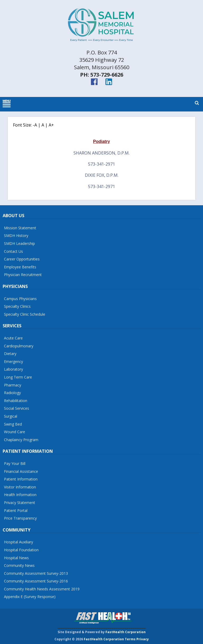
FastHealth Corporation (126, 632)
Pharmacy (13, 385)
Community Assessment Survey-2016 (36, 581)
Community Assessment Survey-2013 (36, 573)
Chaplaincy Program (21, 440)
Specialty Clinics (17, 306)
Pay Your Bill (15, 463)
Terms (130, 639)
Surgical (11, 416)
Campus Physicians (20, 299)
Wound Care (15, 432)
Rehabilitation (16, 401)
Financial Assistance (21, 471)
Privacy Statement (20, 503)
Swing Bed (13, 424)
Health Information (20, 495)
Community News (19, 565)
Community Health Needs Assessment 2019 (42, 589)
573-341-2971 (101, 164)
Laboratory (13, 369)
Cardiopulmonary (19, 346)
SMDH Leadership (19, 243)
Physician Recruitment (23, 275)
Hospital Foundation (21, 550)
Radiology (12, 393)
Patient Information (21, 479)
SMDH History (16, 235)
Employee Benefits (20, 267)
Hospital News (16, 558)
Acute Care (13, 338)
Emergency (13, 361)
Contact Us (13, 251)
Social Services (17, 408)
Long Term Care (18, 377)
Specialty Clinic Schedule (25, 314)
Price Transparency (20, 518)
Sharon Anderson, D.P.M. (101, 153)
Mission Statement (20, 228)
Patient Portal (16, 510)
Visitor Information (20, 487)
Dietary (10, 354)
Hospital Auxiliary (19, 542)
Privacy (143, 639)
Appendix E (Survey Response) (30, 597)
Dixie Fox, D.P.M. (102, 175)
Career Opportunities (22, 259)
